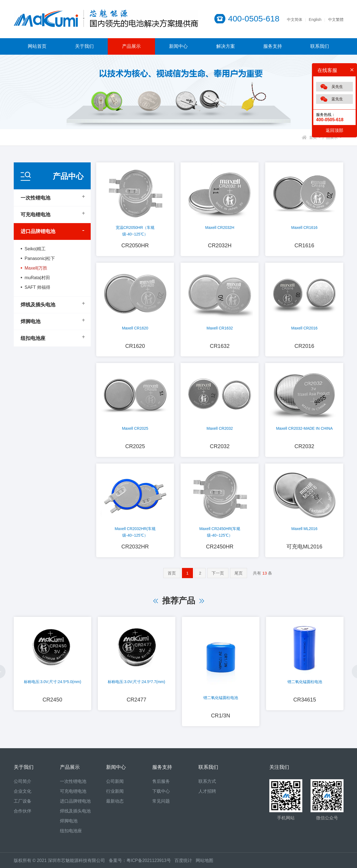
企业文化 (23, 794)
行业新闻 (115, 794)
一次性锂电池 (35, 198)
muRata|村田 (37, 278)
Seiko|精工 (35, 249)
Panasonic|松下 (40, 258)
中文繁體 (336, 20)
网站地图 (205, 863)
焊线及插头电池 (38, 305)
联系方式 (207, 784)
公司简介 (23, 784)
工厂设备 (23, 804)
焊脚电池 (31, 321)
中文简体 (295, 20)
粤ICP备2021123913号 (149, 863)
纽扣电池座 (33, 338)
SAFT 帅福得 (38, 287)
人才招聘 (207, 794)
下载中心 (161, 794)
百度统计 (186, 863)
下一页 (218, 576)
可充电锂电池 (35, 215)
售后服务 (161, 784)
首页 (172, 576)
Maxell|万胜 (36, 268)
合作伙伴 (23, 814)
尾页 (239, 576)
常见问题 (161, 804)
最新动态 (115, 804)
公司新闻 (115, 784)
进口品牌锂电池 (38, 231)
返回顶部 (334, 130)
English (315, 20)
